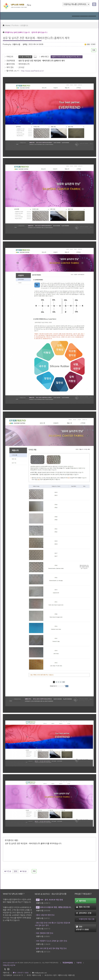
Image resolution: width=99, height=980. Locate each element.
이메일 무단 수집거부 (9, 965)
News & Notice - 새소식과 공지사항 (51, 894)
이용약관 (79, 963)
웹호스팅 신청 (83, 907)
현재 (15, 871)
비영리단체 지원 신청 (85, 919)
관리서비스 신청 (84, 913)
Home (7, 25)
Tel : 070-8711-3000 (21, 973)
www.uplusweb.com (10, 963)
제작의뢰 (81, 901)
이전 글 (8, 871)
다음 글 (23, 871)
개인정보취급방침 (68, 963)
